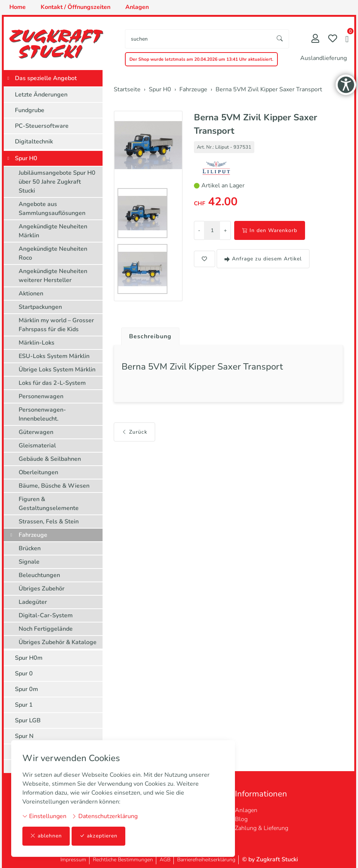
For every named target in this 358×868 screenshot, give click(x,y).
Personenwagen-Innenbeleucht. (42, 414)
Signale (29, 562)
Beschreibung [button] (150, 336)
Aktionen (31, 294)
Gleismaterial (37, 446)
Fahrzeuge (33, 535)
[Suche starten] (280, 39)
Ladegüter (33, 602)
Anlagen (246, 810)
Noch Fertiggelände (46, 629)
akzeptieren (98, 836)
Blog (241, 819)
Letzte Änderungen (41, 95)
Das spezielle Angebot (46, 78)
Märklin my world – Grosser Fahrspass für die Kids (56, 325)
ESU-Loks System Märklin (54, 356)
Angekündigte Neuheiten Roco (53, 253)
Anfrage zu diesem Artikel (263, 259)
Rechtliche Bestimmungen (123, 860)
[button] (347, 40)
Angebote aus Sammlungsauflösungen (52, 209)
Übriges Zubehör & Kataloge (58, 642)
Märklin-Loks (37, 343)
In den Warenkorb (270, 230)
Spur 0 (24, 674)
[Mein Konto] (315, 39)
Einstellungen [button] (44, 816)
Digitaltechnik (34, 142)
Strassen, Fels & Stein (49, 522)
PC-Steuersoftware (42, 126)
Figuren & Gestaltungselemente (49, 504)
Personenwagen (41, 396)
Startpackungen (40, 307)
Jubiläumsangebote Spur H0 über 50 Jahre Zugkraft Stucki (57, 182)
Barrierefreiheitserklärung (206, 860)
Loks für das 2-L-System (52, 383)
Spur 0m (26, 689)
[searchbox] (198, 39)
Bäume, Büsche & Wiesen (54, 486)
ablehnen (46, 836)
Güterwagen (36, 432)
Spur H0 (26, 158)
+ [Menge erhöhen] (225, 230)
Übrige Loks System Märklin (57, 370)
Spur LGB (28, 720)
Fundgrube (30, 110)
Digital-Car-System (46, 615)
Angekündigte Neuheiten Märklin (53, 231)
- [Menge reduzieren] (199, 230)
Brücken (30, 548)
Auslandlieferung (324, 58)
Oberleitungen (38, 472)
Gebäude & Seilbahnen (50, 459)
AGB (165, 860)
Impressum (73, 860)
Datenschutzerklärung (105, 816)
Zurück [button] (134, 432)
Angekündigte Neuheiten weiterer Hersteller (53, 276)
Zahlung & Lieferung (262, 828)
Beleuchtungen (39, 575)
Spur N (24, 736)
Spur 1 (24, 705)
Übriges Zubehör (42, 589)
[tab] (147, 335)
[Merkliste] (333, 39)
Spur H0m (29, 658)
